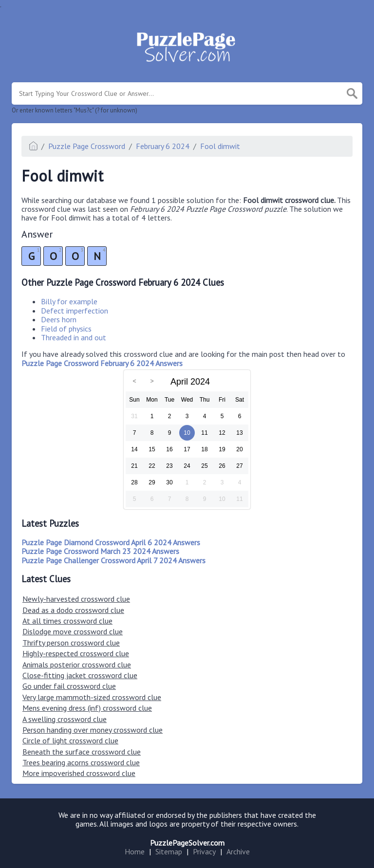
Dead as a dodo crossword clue (73, 610)
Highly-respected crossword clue (76, 653)
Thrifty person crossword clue (71, 643)
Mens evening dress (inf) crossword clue (87, 708)
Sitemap (169, 851)
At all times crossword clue (67, 621)
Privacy (204, 851)
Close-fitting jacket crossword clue (80, 675)
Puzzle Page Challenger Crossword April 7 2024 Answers (113, 560)
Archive (238, 851)
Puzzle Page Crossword (87, 146)
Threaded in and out (74, 337)
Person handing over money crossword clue (93, 730)
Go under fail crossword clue (69, 686)
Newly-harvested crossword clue (76, 599)
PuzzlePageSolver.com (187, 843)
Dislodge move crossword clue (73, 631)
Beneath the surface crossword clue (82, 752)
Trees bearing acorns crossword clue (81, 762)
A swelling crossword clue (65, 719)
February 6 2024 (163, 146)
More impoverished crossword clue (79, 773)
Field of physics (66, 329)
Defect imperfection (75, 311)
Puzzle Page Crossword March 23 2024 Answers (100, 551)
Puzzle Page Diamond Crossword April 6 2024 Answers (111, 542)
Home (135, 851)
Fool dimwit (220, 146)
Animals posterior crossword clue (77, 665)
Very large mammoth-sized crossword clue (92, 697)
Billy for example (69, 301)
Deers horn (59, 319)
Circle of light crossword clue (70, 740)
